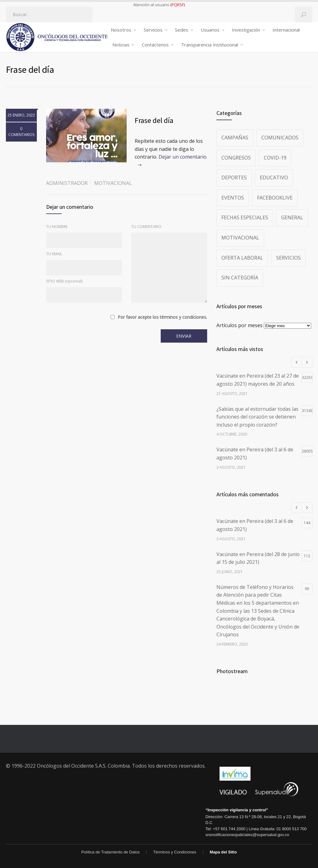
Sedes (182, 30)
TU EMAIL (54, 254)
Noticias (121, 45)
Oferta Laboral (242, 258)
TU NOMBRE (57, 227)
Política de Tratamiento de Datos (110, 852)
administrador (67, 183)
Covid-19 (275, 158)
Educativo (274, 178)
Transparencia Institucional (210, 45)
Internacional (286, 30)
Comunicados (280, 138)
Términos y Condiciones (174, 852)
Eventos (233, 198)
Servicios (153, 30)
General (292, 217)
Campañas (235, 138)
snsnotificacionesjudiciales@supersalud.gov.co (247, 835)
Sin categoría (240, 278)
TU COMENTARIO (146, 227)
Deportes (234, 178)
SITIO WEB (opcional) (64, 281)
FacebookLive (275, 198)
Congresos (236, 158)
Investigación (246, 30)
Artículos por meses (240, 325)
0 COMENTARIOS (21, 132)
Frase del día (154, 120)
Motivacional (113, 183)
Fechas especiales (245, 217)
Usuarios (210, 30)
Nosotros (121, 30)
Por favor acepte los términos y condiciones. (162, 317)
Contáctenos (155, 45)
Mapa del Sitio (223, 852)
